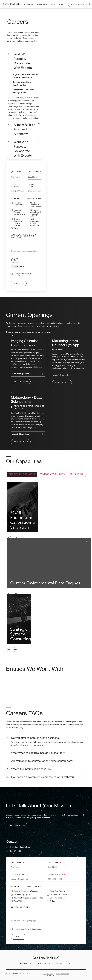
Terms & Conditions (22, 275)
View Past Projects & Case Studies (28, 898)
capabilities (29, 4)
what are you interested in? (26, 199)
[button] (9, 538)
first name (16, 171)
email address (15, 186)
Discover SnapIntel (58, 898)
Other (16, 228)
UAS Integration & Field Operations (35, 222)
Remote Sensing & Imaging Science (18, 222)
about (53, 4)
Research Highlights (22, 895)
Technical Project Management (19, 212)
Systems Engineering (19, 204)
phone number (32, 186)
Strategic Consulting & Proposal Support (35, 213)
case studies (42, 4)
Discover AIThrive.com (60, 895)
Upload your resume (15, 261)
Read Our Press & (57, 891)
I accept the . (22, 275)
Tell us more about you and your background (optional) (24, 236)
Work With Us (19, 901)
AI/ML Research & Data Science (36, 205)
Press (61, 4)
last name (34, 172)
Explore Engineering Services (26, 891)
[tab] (22, 474)
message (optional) (21, 907)
